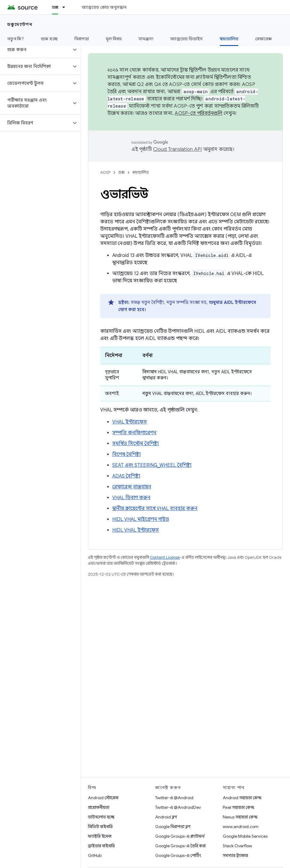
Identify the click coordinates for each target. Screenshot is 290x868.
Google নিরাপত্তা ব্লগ (173, 827)
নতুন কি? (16, 39)
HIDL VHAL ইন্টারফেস (136, 530)
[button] (36, 50)
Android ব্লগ (166, 817)
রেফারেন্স (263, 39)
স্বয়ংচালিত (141, 172)
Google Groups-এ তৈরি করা (180, 846)
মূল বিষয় (114, 39)
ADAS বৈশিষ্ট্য (126, 476)
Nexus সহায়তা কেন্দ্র (240, 817)
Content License (165, 557)
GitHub (95, 855)
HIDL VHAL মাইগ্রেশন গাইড (141, 519)
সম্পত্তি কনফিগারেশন (134, 433)
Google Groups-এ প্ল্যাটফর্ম (180, 836)
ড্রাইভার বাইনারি (101, 846)
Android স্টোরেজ (103, 798)
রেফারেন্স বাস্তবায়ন (132, 487)
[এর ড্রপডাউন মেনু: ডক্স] (66, 7)
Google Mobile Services (245, 836)
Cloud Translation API (177, 149)
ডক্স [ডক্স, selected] (55, 7)
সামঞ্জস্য (146, 39)
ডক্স (121, 172)
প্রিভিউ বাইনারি (100, 827)
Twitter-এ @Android (174, 798)
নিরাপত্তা (82, 39)
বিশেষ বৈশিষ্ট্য (127, 454)
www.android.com (241, 827)
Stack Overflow (237, 846)
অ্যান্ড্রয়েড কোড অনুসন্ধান (104, 7)
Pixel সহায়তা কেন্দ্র (239, 807)
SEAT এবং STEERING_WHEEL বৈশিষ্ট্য (152, 465)
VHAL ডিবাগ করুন (131, 498)
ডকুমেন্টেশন (20, 24)
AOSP (105, 172)
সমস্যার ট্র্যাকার (235, 855)
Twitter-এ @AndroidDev (178, 807)
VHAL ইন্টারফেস (130, 422)
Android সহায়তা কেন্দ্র (242, 798)
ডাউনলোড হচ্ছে (101, 817)
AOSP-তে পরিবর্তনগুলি (199, 113)
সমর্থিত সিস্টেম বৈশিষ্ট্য (136, 444)
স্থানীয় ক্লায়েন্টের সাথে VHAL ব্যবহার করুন (155, 509)
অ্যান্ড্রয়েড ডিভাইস (186, 39)
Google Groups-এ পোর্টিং (178, 855)
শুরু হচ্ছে (49, 39)
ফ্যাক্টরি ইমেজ (100, 836)
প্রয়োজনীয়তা (99, 807)
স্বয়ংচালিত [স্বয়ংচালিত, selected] (229, 39)
